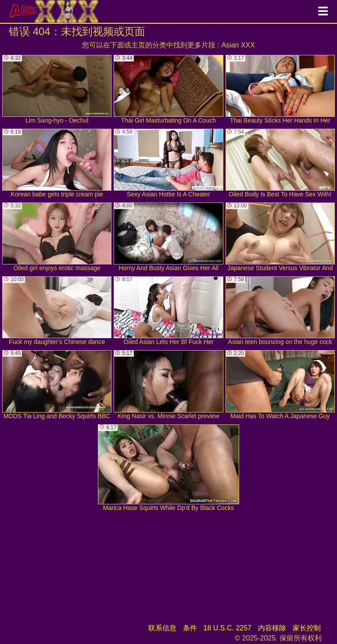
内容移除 (272, 628)
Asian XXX (238, 45)
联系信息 (162, 628)
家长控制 (307, 628)
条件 (190, 628)
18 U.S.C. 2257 (228, 628)
